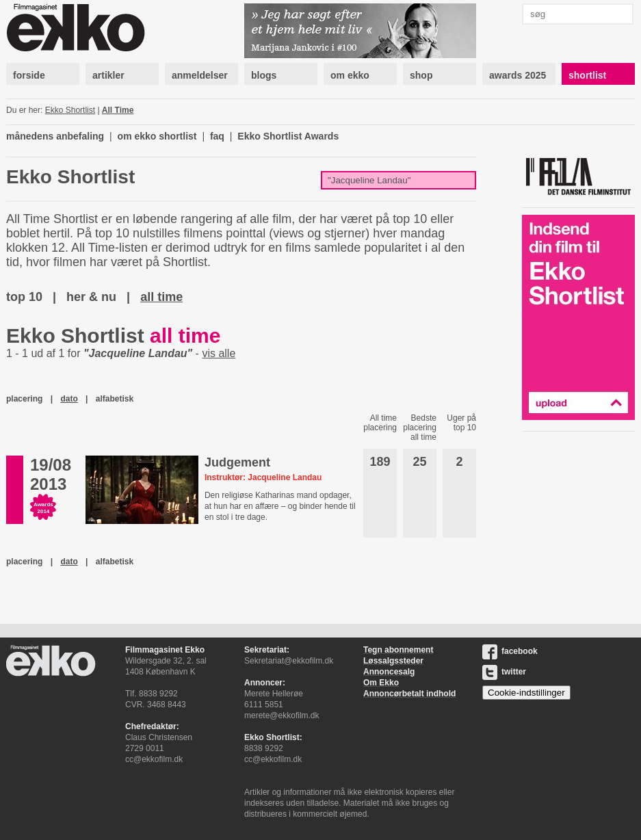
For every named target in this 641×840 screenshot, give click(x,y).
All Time (118, 110)
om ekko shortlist (157, 136)
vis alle (219, 353)
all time (161, 297)
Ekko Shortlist (70, 110)
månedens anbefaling (55, 136)
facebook (510, 651)
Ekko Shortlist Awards (288, 136)
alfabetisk (115, 399)
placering (24, 399)
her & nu (91, 297)
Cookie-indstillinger (526, 693)
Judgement (237, 462)
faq (217, 136)
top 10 (24, 297)
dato (69, 399)
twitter (504, 672)
